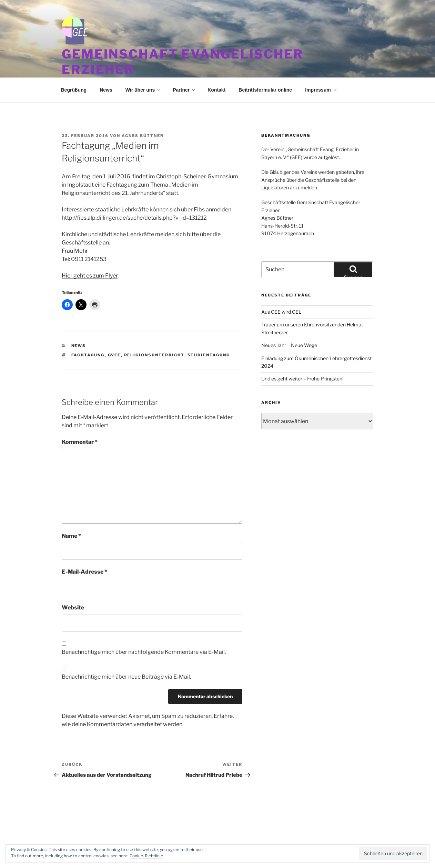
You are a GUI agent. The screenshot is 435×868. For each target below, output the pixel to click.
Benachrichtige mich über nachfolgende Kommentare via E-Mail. (144, 652)
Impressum (321, 90)
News (106, 90)
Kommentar (80, 442)
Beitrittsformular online (265, 90)
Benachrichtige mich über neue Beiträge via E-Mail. (126, 677)
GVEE (114, 355)
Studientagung (209, 355)
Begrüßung (74, 90)
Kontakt (216, 90)
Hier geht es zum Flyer (90, 276)
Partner (184, 90)
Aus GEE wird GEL (281, 312)
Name (71, 536)
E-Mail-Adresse (84, 572)
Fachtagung (88, 355)
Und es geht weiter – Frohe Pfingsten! (302, 379)
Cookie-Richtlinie (146, 856)
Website (73, 608)
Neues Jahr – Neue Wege (289, 345)
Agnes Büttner (143, 136)
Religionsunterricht (154, 355)
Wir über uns (143, 90)
